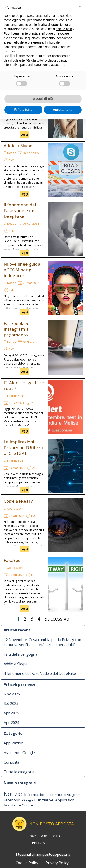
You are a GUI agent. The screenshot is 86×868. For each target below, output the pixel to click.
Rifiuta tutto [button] (23, 110)
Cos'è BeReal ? (18, 501)
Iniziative (46, 800)
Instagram (72, 795)
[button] (80, 7)
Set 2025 (11, 703)
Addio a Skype (18, 146)
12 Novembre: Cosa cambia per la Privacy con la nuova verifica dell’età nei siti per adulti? (42, 642)
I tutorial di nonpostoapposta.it (43, 854)
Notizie (12, 153)
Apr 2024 (11, 723)
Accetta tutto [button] (63, 110)
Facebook (12, 800)
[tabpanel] (51, 839)
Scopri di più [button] (43, 99)
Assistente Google (19, 753)
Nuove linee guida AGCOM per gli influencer (22, 270)
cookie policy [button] (65, 29)
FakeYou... (14, 560)
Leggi (24, 135)
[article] (43, 170)
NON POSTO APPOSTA (52, 824)
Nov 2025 (12, 694)
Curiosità (11, 762)
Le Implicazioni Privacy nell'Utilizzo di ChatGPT (23, 447)
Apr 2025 (11, 713)
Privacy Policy (57, 863)
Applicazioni (15, 509)
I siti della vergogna (21, 654)
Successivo (57, 619)
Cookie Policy (27, 863)
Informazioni (15, 396)
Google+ (29, 800)
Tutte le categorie (19, 772)
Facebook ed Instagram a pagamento (17, 329)
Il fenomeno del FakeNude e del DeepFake (20, 210)
